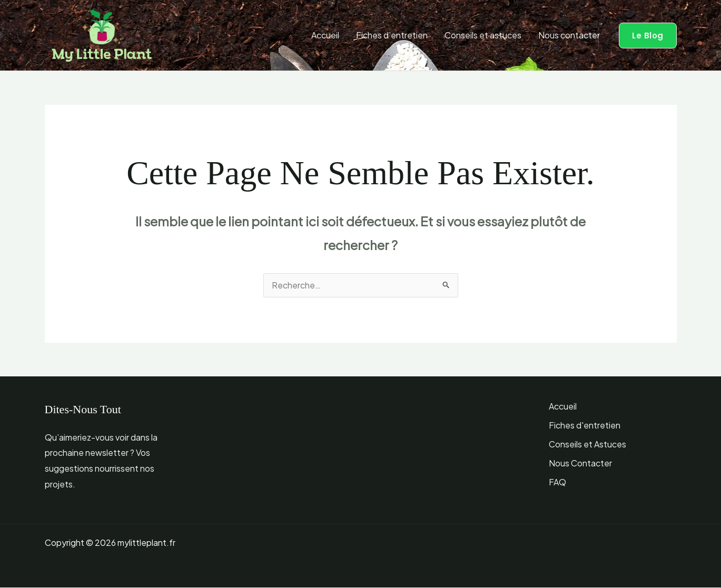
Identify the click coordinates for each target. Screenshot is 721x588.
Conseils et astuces (483, 35)
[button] (648, 36)
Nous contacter (569, 35)
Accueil (325, 35)
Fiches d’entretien (392, 35)
